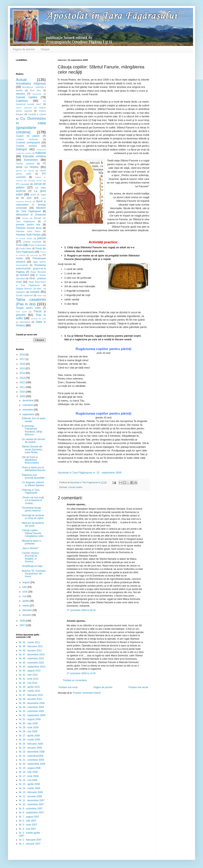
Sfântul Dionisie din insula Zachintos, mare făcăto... (32, 450)
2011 (23, 387)
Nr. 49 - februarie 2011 (31, 646)
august (26, 582)
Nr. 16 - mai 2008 (28, 780)
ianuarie (27, 615)
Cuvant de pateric (28, 136)
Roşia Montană (38, 272)
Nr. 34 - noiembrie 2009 (31, 707)
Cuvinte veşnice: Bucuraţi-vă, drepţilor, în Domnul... (31, 557)
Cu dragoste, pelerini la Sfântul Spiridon (33, 484)
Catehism (22, 101)
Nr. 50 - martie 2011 (29, 642)
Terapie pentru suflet (28, 308)
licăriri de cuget (38, 195)
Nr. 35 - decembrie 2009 (32, 703)
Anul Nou (35, 90)
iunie (25, 592)
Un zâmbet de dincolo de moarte (33, 441)
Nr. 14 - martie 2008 (29, 788)
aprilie (26, 601)
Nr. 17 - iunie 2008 (29, 776)
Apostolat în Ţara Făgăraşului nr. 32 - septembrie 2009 (90, 473)
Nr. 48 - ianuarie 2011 (30, 651)
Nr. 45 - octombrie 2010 (31, 663)
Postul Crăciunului (37, 245)
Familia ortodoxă (25, 164)
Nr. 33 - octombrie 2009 (31, 711)
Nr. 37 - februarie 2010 (31, 695)
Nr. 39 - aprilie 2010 (29, 687)
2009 (23, 396)
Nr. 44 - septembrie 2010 (32, 667)
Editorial (41, 153)
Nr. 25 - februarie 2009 (31, 744)
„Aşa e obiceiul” (30, 548)
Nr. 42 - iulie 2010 (28, 675)
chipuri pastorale (24, 108)
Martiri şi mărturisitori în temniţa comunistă (31, 205)
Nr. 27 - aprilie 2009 (29, 736)
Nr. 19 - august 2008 (30, 768)
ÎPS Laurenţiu (23, 184)
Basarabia (37, 94)
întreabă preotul (35, 181)
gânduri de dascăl (25, 171)
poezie (42, 238)
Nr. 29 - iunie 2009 (29, 727)
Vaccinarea (25, 322)
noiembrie (28, 405)
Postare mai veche (138, 687)
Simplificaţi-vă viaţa (32, 566)
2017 (23, 359)
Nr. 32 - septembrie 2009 (32, 715)
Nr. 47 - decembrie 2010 (32, 655)
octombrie (28, 410)
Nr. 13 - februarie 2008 (31, 792)
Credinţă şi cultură (37, 114)
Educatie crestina (34, 156)
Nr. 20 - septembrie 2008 (32, 764)
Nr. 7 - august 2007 (29, 817)
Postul (19, 245)
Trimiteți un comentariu (75, 680)
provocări (34, 255)
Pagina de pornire (24, 49)
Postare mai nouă (68, 687)
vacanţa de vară (38, 319)
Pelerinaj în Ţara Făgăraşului (31, 491)
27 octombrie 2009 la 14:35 (81, 673)
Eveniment (31, 160)
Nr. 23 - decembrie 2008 (32, 752)
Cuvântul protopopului (28, 143)
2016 (23, 364)
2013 (23, 378)
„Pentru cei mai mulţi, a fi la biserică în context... (33, 500)
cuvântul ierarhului (27, 139)
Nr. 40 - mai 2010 (28, 683)
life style (26, 198)
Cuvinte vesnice (26, 146)
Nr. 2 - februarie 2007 (30, 840)
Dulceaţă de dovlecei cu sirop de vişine (33, 517)
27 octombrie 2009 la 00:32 (81, 610)
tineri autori (21, 312)
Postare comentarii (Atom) (87, 693)
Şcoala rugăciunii (24, 295)
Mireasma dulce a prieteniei (31, 542)
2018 (23, 355)
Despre (45, 49)
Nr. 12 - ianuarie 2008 (30, 796)
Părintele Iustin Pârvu (28, 231)
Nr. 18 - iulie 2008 (28, 772)
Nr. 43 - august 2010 (30, 671)
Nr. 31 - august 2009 (30, 719)
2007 (23, 625)
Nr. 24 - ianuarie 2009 (30, 748)
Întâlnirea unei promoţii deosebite (33, 476)
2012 (23, 382)
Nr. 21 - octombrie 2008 (31, 760)
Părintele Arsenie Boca (29, 228)
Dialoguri (22, 149)
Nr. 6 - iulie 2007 (28, 821)
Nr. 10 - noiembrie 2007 (31, 804)
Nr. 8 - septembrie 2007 (31, 813)
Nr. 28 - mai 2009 (28, 731)
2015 (23, 369)
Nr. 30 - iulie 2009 (28, 723)
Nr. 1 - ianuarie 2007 (30, 844)
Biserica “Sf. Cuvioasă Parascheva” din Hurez (34, 574)
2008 (23, 621)
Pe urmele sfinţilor (24, 238)
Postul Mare (25, 248)
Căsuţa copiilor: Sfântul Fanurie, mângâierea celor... (34, 533)
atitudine (20, 94)
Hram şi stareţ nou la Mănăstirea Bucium (34, 469)
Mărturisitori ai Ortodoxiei (31, 215)
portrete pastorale (32, 242)
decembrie (28, 401)
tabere (40, 295)
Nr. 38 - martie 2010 (29, 691)
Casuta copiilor (75, 487)
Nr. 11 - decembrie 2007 (32, 800)
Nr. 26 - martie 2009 (29, 740)
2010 (23, 392)
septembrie (29, 414)
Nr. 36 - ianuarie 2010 (30, 699)
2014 (23, 373)
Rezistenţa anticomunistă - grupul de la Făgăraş (31, 269)
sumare (35, 292)
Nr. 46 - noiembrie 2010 (31, 659)
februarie (28, 610)
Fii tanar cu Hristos (31, 165)
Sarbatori (24, 275)
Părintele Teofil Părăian (28, 235)
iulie (25, 587)
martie (26, 606)
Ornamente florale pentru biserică (31, 509)
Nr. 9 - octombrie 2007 (31, 809)
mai (25, 596)
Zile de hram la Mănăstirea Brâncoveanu (30, 460)
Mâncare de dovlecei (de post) (33, 524)
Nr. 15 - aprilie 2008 (29, 784)
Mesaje (25, 218)
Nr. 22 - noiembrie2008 (31, 756)
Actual (21, 80)
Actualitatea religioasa (31, 83)
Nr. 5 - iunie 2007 (28, 825)
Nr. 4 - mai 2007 (27, 829)
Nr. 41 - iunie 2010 (29, 679)
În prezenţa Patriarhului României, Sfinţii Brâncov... (32, 430)
